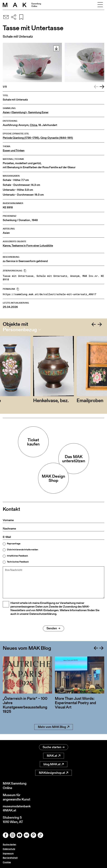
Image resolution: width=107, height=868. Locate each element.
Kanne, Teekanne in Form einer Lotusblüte (28, 246)
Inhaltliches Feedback (17, 556)
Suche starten (54, 747)
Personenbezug (20, 330)
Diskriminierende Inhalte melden (23, 550)
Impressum (8, 854)
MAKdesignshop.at (53, 773)
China (33, 125)
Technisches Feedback (18, 562)
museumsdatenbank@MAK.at (18, 809)
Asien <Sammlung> (15, 112)
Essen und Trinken (14, 151)
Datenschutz (9, 849)
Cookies (7, 862)
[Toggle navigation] (100, 5)
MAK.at (54, 756)
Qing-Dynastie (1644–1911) (57, 138)
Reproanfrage (14, 544)
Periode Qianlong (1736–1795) (21, 138)
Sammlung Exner (38, 112)
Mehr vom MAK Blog (54, 733)
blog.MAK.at (54, 764)
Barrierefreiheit (10, 858)
